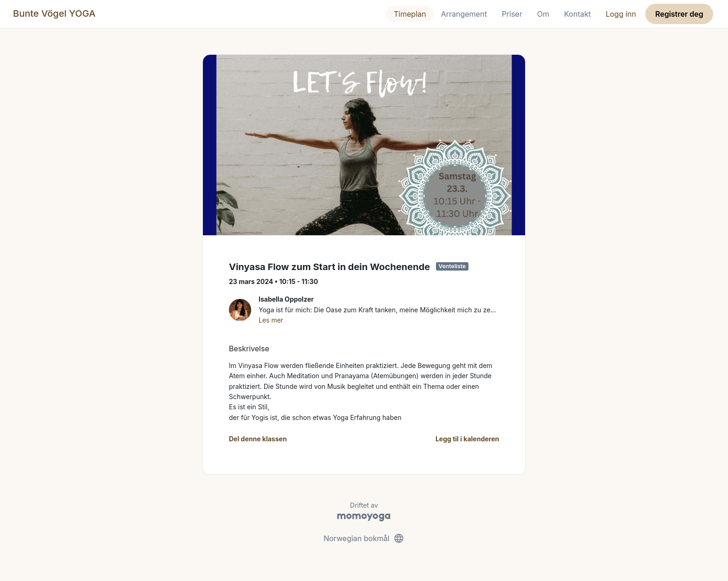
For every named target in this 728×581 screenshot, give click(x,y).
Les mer (271, 320)
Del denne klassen (258, 439)
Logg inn (621, 14)
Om (543, 14)
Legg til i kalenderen (467, 439)
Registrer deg (679, 14)
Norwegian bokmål (364, 538)
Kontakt (577, 14)
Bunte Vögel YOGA (54, 13)
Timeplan (410, 14)
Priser (512, 14)
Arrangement (464, 14)
